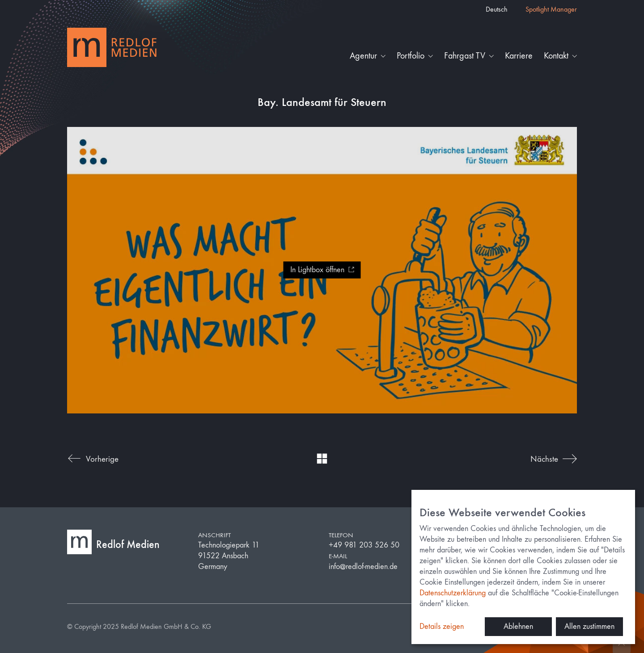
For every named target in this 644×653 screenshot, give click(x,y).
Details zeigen (442, 626)
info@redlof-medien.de (363, 567)
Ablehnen (518, 626)
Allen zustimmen (589, 626)
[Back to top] (622, 644)
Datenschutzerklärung (453, 593)
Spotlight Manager (551, 9)
